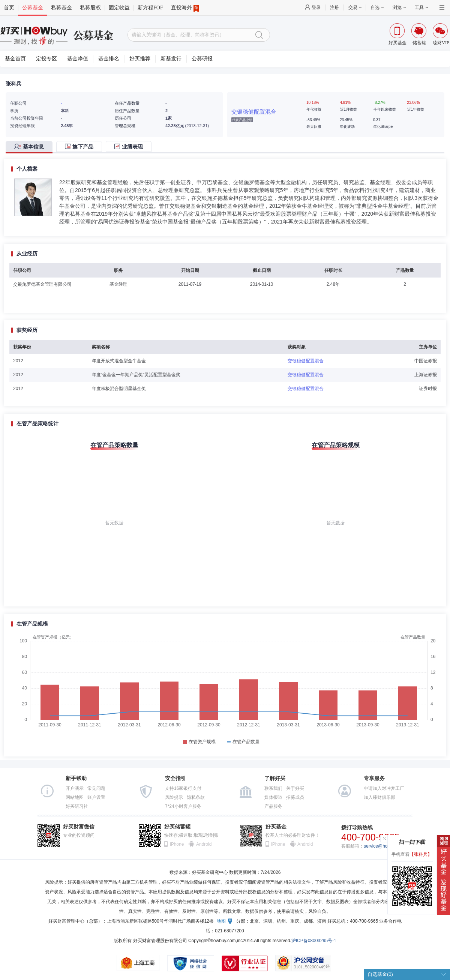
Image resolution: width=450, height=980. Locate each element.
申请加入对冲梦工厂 (384, 788)
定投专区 (46, 59)
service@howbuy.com (386, 846)
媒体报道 (273, 797)
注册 (334, 8)
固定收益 (119, 8)
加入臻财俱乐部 (379, 797)
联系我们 (273, 788)
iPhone (177, 844)
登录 (316, 8)
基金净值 (78, 59)
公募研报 (202, 59)
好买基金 (276, 827)
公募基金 (33, 8)
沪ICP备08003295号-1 (314, 941)
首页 (9, 8)
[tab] (31, 147)
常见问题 (96, 788)
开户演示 (75, 788)
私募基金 (61, 8)
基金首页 (15, 59)
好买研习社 (77, 806)
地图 (221, 921)
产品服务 (273, 806)
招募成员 (295, 797)
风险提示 (174, 797)
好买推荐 (140, 59)
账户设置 (96, 797)
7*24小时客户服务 (183, 806)
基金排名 (109, 59)
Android (204, 844)
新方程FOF (150, 8)
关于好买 (295, 788)
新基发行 (171, 59)
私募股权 (90, 8)
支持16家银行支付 (183, 788)
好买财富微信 (79, 827)
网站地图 (75, 797)
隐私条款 (196, 797)
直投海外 (185, 8)
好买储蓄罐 (177, 827)
